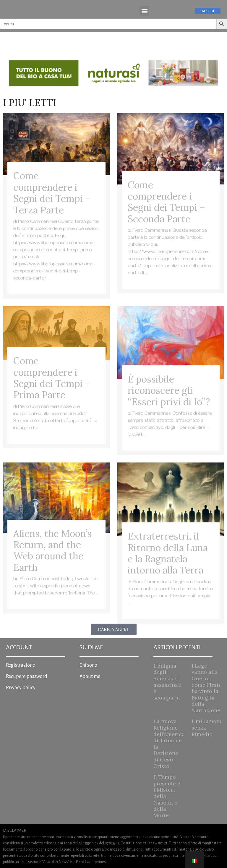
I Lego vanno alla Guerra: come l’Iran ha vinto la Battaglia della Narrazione (206, 688)
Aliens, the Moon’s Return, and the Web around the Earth (52, 550)
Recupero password (27, 676)
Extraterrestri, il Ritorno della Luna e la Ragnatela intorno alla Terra (168, 553)
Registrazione (20, 665)
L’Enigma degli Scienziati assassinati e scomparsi (168, 682)
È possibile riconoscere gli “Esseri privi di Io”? (169, 390)
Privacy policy (21, 688)
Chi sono (88, 665)
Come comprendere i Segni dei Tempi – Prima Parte (52, 378)
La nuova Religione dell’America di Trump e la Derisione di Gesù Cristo (169, 743)
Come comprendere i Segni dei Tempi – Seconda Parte (166, 202)
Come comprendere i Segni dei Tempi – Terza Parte (52, 193)
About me (90, 676)
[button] (144, 11)
